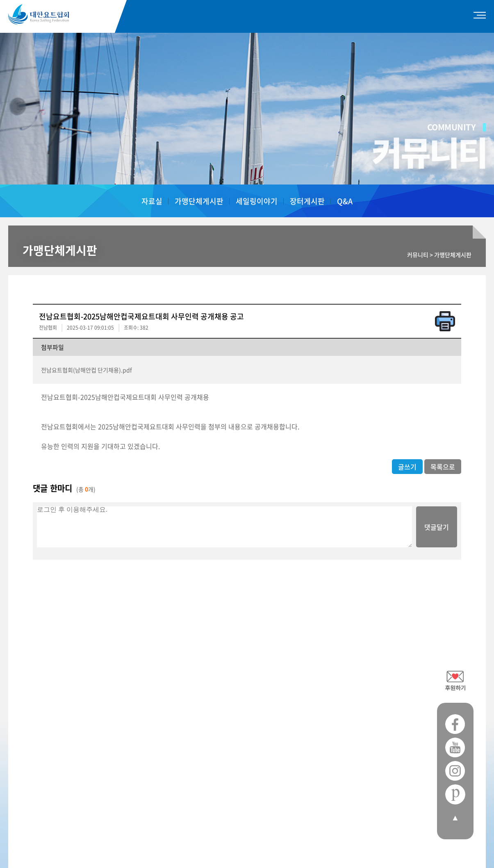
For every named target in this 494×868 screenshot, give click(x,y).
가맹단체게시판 (199, 201)
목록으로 (443, 467)
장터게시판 (307, 201)
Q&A (345, 201)
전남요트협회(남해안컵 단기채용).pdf (87, 370)
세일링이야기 (257, 201)
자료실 (152, 201)
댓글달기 (437, 527)
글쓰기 (407, 467)
